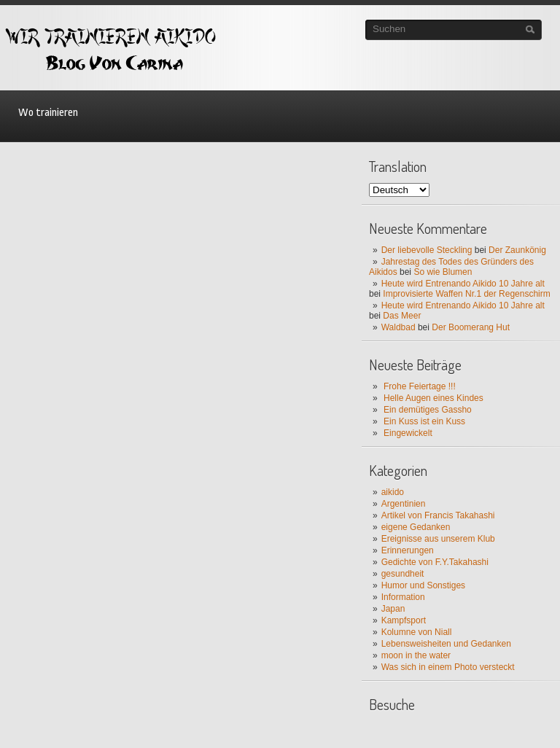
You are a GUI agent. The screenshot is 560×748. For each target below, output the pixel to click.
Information (403, 597)
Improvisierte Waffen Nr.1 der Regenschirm (466, 294)
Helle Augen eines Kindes (433, 398)
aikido (393, 492)
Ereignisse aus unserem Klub (438, 539)
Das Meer (402, 316)
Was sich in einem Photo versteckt (448, 667)
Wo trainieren (48, 113)
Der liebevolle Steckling (427, 250)
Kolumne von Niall (417, 632)
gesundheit (403, 574)
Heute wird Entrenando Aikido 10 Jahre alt (463, 284)
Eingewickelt (408, 433)
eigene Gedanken (416, 527)
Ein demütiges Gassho (428, 410)
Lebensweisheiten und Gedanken (446, 644)
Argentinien (404, 504)
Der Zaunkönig (517, 250)
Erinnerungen (408, 550)
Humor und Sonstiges (423, 585)
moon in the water (416, 655)
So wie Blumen (443, 272)
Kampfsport (404, 620)
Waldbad (398, 327)
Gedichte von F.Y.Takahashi (435, 562)
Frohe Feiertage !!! (420, 386)
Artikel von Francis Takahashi (438, 515)
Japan (393, 609)
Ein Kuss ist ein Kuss (424, 421)
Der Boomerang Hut (471, 327)
